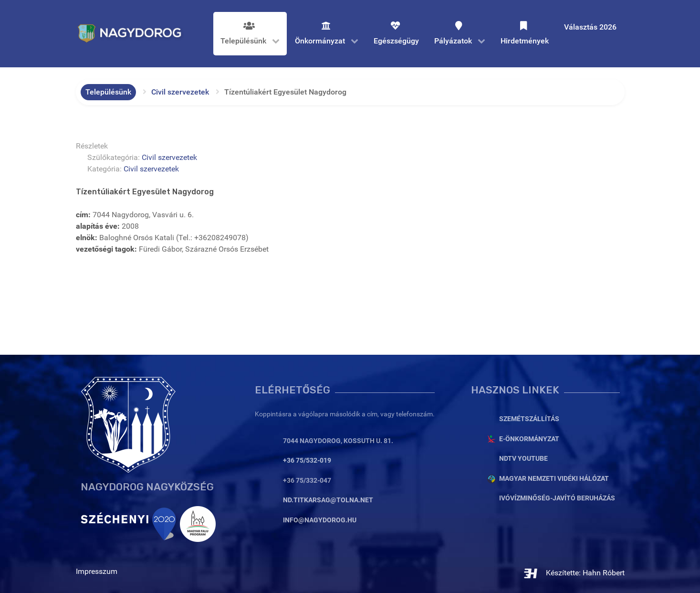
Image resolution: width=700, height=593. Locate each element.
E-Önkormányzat (529, 439)
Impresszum (97, 571)
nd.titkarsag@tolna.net (328, 500)
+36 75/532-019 (307, 461)
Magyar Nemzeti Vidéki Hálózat (554, 479)
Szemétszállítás (529, 419)
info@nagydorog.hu (320, 520)
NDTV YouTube (523, 459)
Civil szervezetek (169, 157)
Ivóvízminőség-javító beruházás (557, 498)
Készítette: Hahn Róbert (574, 573)
